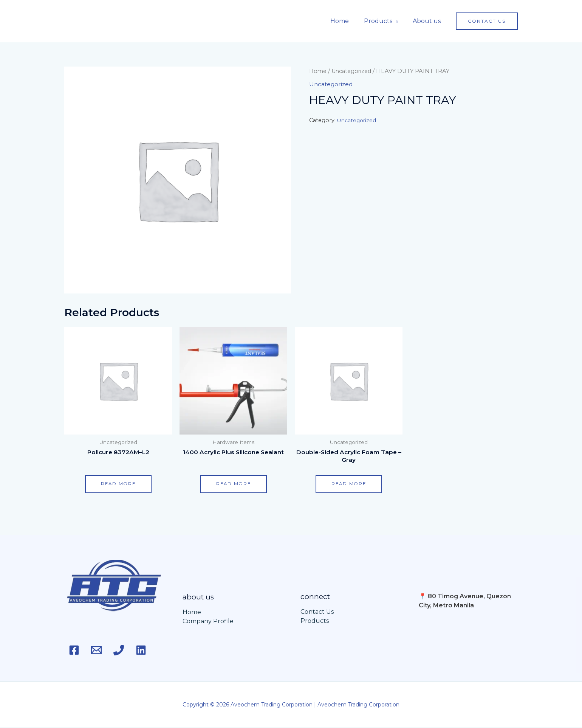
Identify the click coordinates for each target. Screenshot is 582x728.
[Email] (99, 650)
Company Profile (208, 622)
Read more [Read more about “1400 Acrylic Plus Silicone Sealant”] (234, 484)
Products (383, 21)
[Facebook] (74, 650)
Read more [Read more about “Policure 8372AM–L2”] (118, 484)
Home (347, 21)
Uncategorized (354, 71)
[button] (487, 21)
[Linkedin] (150, 650)
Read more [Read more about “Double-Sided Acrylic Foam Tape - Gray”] (349, 484)
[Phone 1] (125, 650)
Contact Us (317, 612)
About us (428, 21)
